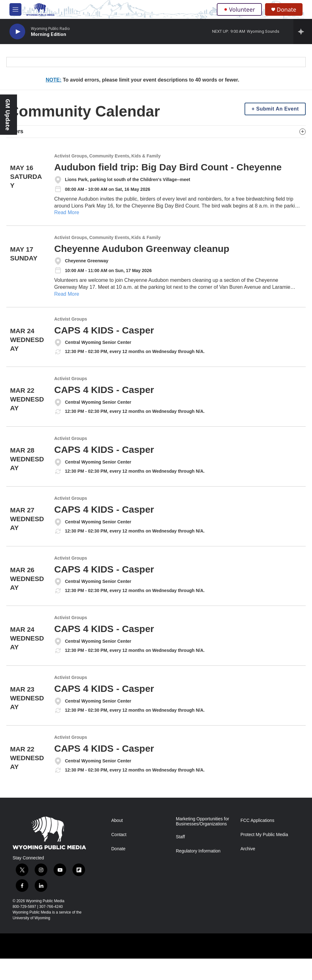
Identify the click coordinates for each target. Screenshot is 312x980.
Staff (180, 837)
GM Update (8, 115)
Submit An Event (277, 109)
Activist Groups (71, 156)
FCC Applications (257, 820)
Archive (248, 849)
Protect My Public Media (264, 835)
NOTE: (54, 80)
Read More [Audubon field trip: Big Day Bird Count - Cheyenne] (67, 212)
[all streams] (303, 31)
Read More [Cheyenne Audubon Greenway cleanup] (67, 294)
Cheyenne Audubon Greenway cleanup (142, 249)
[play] (17, 32)
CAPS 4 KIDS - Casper (104, 330)
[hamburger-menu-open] (15, 9)
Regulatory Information (198, 851)
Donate (286, 10)
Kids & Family (146, 156)
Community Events (109, 156)
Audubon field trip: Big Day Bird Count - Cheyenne (168, 167)
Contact (119, 835)
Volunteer (239, 9)
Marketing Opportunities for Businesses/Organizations (202, 821)
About (117, 820)
